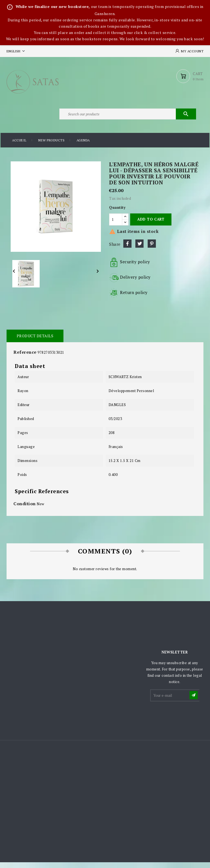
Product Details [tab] (35, 342)
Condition (25, 510)
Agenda (83, 146)
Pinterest (152, 249)
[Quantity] (116, 225)
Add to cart (151, 225)
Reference (25, 358)
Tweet (139, 249)
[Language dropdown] (16, 51)
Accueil (19, 146)
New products (51, 146)
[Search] (127, 119)
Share (127, 249)
